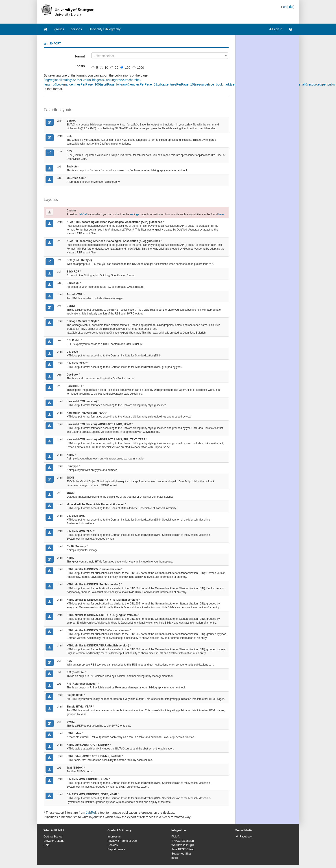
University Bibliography (105, 29)
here (221, 214)
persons (76, 29)
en (285, 7)
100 (125, 68)
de (291, 7)
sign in (276, 29)
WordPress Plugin (183, 845)
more (175, 858)
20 (114, 68)
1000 (138, 68)
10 (104, 68)
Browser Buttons (54, 841)
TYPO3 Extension (183, 841)
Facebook (246, 837)
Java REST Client (182, 849)
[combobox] (160, 56)
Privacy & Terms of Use (122, 841)
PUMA (175, 837)
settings (134, 214)
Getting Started (53, 837)
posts (81, 66)
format (80, 56)
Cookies (113, 845)
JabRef (83, 214)
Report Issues (116, 849)
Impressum (114, 837)
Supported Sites (181, 854)
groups (59, 29)
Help (46, 845)
